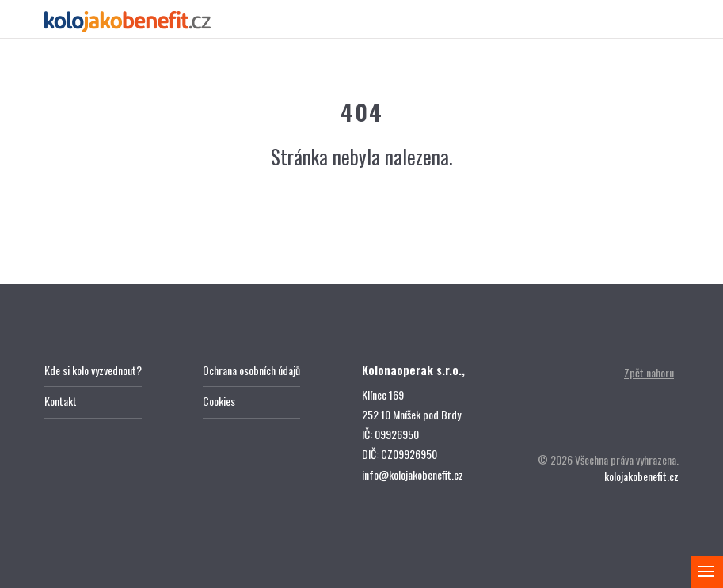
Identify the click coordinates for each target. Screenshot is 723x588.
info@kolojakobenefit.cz (413, 474)
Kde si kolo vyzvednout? (93, 370)
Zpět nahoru (649, 372)
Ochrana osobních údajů (251, 370)
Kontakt (61, 401)
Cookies (219, 401)
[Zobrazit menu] (707, 572)
